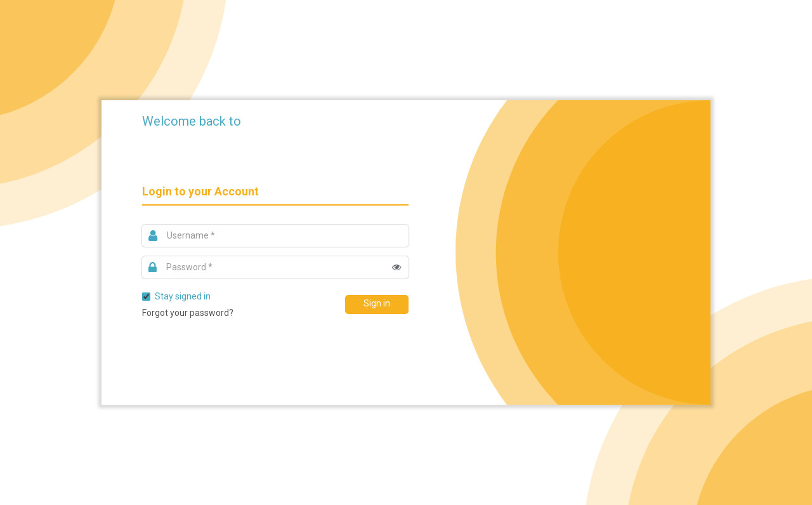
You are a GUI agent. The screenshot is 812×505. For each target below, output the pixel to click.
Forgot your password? (188, 313)
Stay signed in (176, 296)
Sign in (377, 303)
